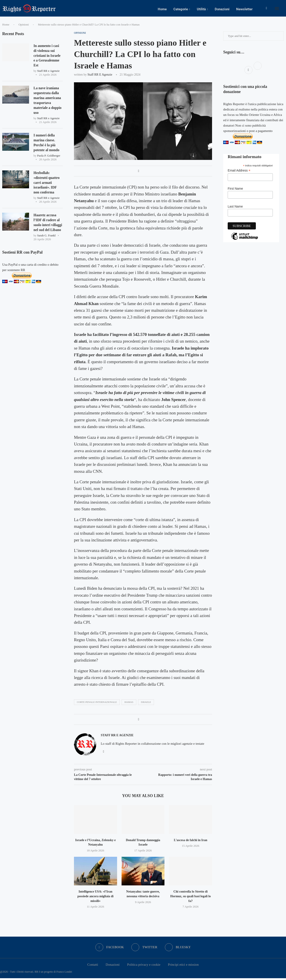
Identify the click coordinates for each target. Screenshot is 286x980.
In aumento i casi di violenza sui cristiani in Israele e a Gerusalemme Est (47, 57)
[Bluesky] (178, 949)
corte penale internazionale (97, 704)
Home (162, 9)
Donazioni (222, 9)
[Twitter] (144, 949)
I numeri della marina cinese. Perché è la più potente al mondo (47, 146)
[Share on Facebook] (138, 173)
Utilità (201, 9)
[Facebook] (266, 9)
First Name (235, 190)
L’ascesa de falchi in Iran (191, 842)
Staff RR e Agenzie (100, 76)
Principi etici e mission (183, 966)
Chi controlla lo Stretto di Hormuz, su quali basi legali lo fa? (190, 898)
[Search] (284, 9)
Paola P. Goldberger (49, 159)
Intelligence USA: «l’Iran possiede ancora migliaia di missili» (96, 898)
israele (146, 704)
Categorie (181, 9)
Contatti (93, 966)
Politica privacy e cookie (144, 966)
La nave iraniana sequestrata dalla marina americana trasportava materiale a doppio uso (48, 103)
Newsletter (244, 9)
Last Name (235, 208)
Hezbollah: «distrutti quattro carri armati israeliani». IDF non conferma (47, 186)
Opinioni (24, 26)
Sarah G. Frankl (46, 240)
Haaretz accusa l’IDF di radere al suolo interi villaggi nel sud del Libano (48, 226)
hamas (129, 704)
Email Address (239, 172)
